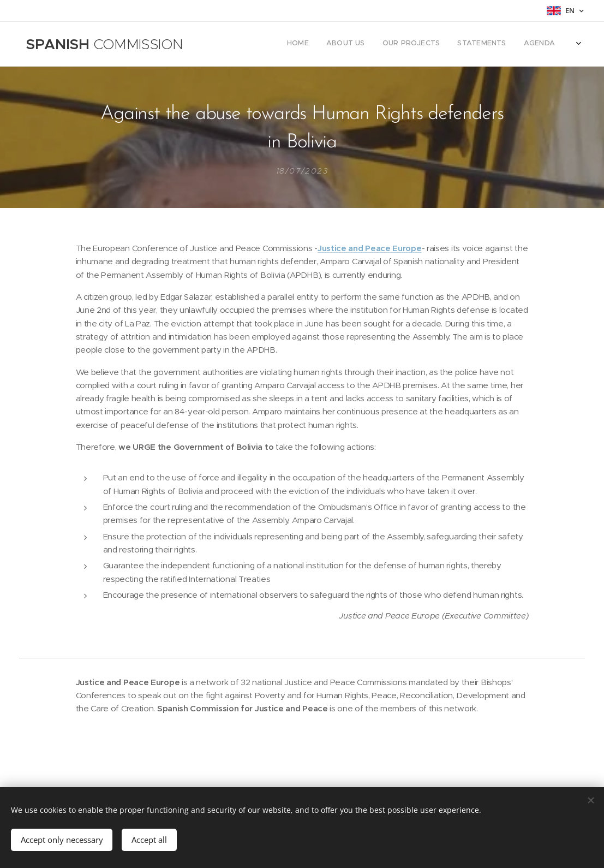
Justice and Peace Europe (370, 248)
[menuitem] (501, 44)
